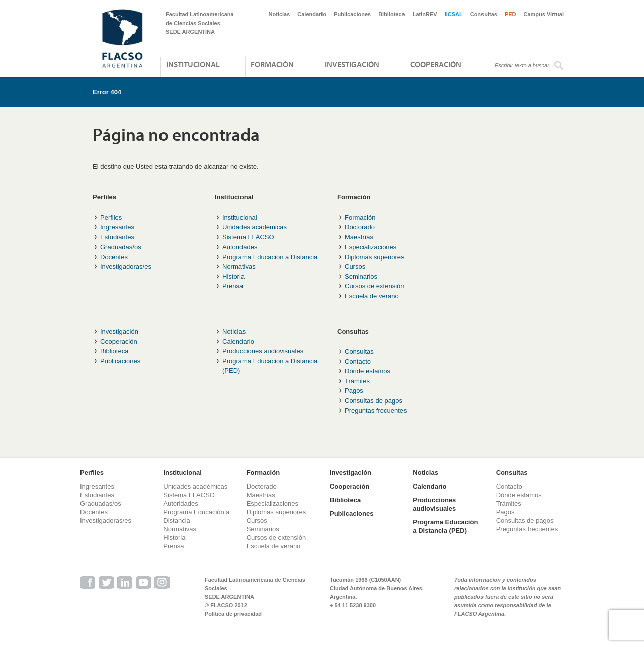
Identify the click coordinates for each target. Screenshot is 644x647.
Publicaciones (352, 14)
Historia (233, 276)
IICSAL (454, 14)
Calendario (312, 14)
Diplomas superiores (375, 257)
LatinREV (425, 14)
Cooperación (436, 64)
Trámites (357, 381)
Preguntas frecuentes (376, 410)
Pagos (354, 391)
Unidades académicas (255, 227)
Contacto (358, 361)
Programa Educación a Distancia (270, 257)
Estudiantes (117, 237)
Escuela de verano (372, 296)
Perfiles (111, 218)
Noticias (279, 14)
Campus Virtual (544, 14)
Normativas (239, 266)
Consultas (484, 14)
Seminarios (361, 276)
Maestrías (359, 237)
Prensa (233, 286)
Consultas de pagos (374, 401)
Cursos (355, 266)
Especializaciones (371, 247)
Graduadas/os (121, 247)
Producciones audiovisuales (263, 351)
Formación (272, 64)
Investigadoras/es (126, 266)
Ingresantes (117, 227)
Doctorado (360, 227)
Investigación (352, 64)
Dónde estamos (368, 371)
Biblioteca (392, 14)
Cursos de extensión (375, 286)
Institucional (193, 64)
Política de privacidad (233, 614)
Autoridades (240, 247)
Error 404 (107, 92)
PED (510, 14)
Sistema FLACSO (248, 237)
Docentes (114, 257)
